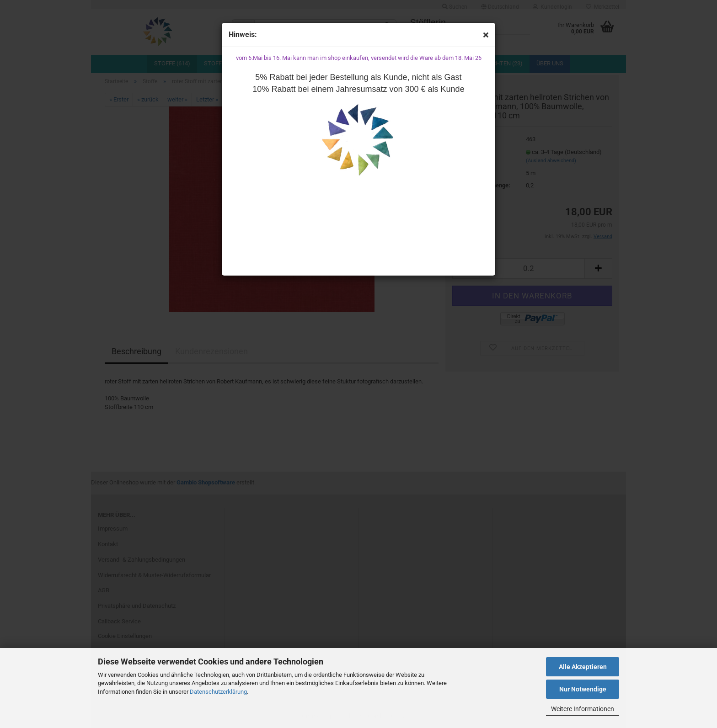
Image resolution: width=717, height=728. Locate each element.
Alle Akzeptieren (583, 667)
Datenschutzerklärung (218, 692)
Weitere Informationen (583, 709)
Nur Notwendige (583, 689)
